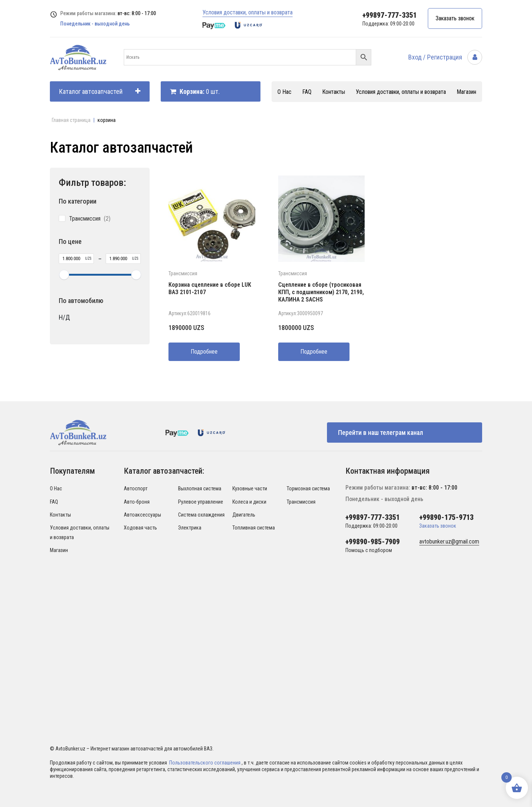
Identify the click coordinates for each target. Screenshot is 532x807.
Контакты (334, 92)
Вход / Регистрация (445, 57)
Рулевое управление (201, 502)
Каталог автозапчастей (100, 91)
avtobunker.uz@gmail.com (449, 542)
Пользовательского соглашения (205, 763)
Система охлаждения (201, 515)
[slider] (64, 275)
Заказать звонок (455, 18)
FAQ (307, 92)
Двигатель (244, 515)
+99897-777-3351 (390, 15)
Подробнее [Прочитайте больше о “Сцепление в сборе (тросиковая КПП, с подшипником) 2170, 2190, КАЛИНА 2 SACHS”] (314, 352)
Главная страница (71, 120)
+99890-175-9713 (446, 517)
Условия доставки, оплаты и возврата (248, 12)
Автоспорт (136, 488)
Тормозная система (308, 488)
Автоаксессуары (142, 515)
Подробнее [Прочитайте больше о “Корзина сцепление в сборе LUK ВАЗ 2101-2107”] (204, 352)
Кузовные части (250, 488)
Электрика (190, 528)
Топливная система (254, 528)
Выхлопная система (200, 488)
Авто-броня (137, 502)
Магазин (466, 92)
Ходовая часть (140, 528)
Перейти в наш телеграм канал (381, 433)
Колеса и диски (249, 502)
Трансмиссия (183, 273)
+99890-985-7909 (373, 542)
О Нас (284, 92)
